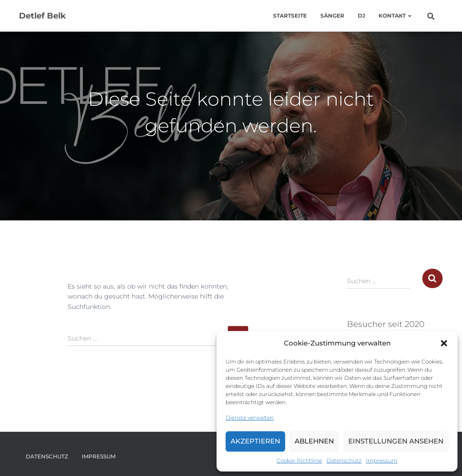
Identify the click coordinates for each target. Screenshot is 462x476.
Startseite (290, 16)
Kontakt (395, 16)
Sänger (332, 16)
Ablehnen (314, 441)
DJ (361, 16)
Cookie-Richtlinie (299, 460)
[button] (444, 343)
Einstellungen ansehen (396, 441)
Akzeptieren (255, 441)
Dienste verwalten (250, 418)
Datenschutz (344, 460)
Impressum (382, 460)
